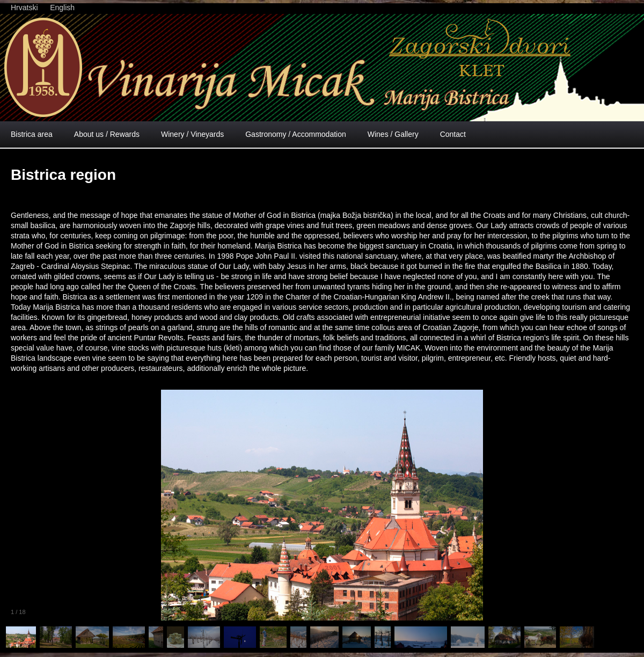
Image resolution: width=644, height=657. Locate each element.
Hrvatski (24, 8)
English (62, 8)
